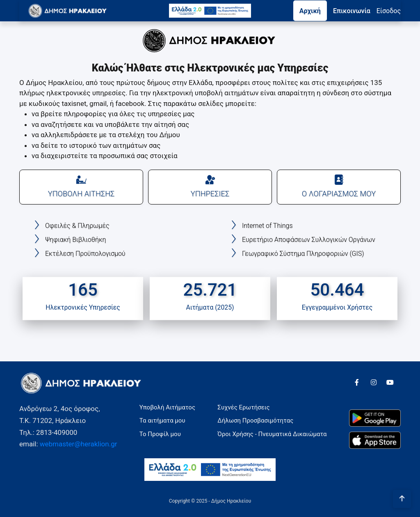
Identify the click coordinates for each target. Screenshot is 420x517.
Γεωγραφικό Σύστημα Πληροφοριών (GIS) (303, 254)
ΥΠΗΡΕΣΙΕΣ (210, 186)
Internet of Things (267, 226)
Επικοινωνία (352, 11)
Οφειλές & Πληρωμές (77, 226)
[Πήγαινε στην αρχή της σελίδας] (402, 499)
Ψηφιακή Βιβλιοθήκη (76, 240)
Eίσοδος (389, 11)
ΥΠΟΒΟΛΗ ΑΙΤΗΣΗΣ (81, 186)
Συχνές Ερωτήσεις (243, 407)
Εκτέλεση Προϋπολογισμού (85, 254)
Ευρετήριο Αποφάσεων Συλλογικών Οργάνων (309, 240)
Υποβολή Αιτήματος (167, 407)
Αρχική (310, 11)
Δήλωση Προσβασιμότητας (255, 420)
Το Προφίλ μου (160, 434)
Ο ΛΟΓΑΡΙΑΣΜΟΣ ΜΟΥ (339, 186)
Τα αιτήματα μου (162, 420)
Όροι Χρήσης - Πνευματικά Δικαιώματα (272, 434)
